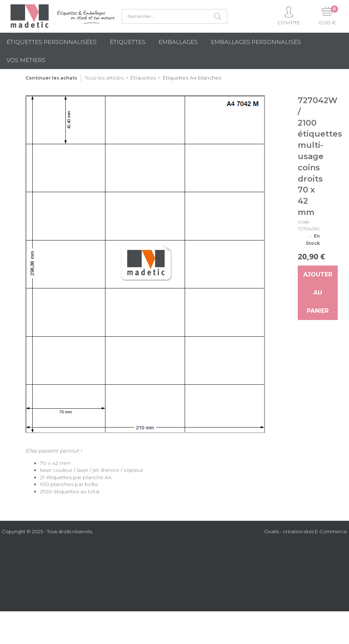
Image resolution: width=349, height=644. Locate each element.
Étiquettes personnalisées (52, 42)
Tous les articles (104, 78)
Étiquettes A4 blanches (192, 78)
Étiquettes (128, 42)
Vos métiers (26, 60)
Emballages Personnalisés (256, 42)
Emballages (178, 42)
